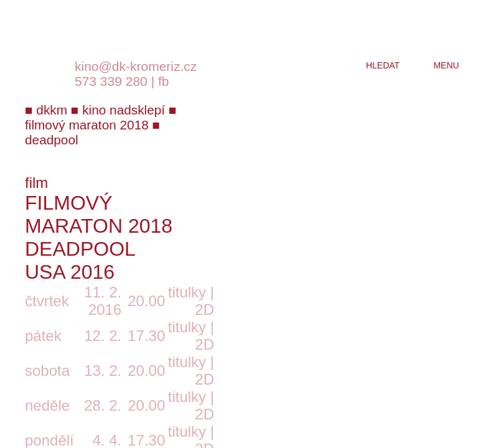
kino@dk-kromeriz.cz (136, 66)
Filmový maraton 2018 (99, 214)
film (36, 183)
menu (446, 65)
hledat (383, 65)
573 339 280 (111, 81)
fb (164, 81)
